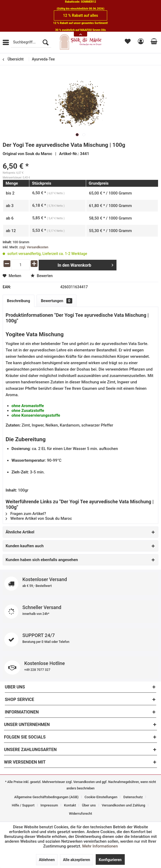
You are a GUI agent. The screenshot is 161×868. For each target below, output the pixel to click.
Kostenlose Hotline (80, 668)
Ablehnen (47, 860)
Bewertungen (56, 301)
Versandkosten (84, 782)
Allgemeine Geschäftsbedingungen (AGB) (46, 797)
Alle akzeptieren (77, 860)
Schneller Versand (80, 612)
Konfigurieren (110, 860)
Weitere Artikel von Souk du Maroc (39, 518)
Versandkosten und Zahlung (124, 805)
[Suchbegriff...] (31, 42)
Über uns (89, 805)
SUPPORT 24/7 (80, 640)
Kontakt (70, 805)
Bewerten (42, 276)
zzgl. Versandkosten (34, 247)
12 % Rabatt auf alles (80, 15)
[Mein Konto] (140, 42)
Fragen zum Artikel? (26, 514)
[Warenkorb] (153, 42)
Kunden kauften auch (25, 546)
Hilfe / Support (23, 805)
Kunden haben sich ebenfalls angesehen (42, 560)
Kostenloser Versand (80, 584)
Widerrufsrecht (81, 814)
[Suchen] (46, 42)
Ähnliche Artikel (20, 532)
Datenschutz (133, 797)
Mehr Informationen (100, 846)
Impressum (49, 805)
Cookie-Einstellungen (101, 797)
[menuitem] (31, 42)
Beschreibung (19, 301)
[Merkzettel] (127, 42)
